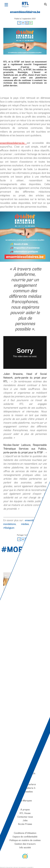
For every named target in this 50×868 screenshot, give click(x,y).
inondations (10, 524)
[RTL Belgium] (27, 5)
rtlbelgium (9, 528)
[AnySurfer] (25, 856)
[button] (6, 5)
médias (25, 524)
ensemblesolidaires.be (13, 143)
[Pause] (27, 609)
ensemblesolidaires (35, 520)
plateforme (40, 524)
